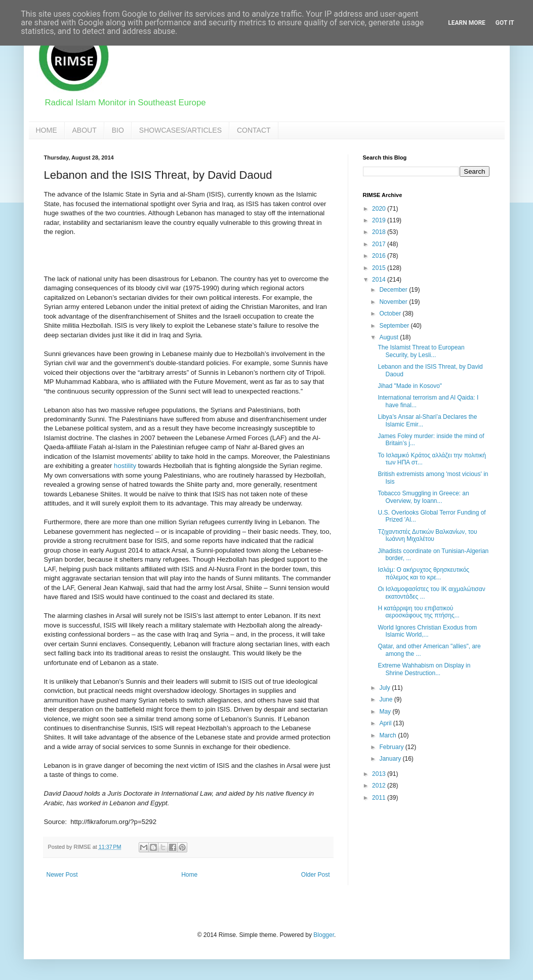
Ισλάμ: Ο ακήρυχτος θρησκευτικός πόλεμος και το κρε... (423, 573)
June (386, 699)
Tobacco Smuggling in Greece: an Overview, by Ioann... (423, 497)
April (386, 723)
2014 (380, 280)
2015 (380, 268)
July (385, 688)
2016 (380, 256)
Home (189, 875)
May (386, 712)
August (389, 337)
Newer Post (62, 875)
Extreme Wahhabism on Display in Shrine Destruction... (424, 669)
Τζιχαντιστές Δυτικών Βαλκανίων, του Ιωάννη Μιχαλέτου (427, 535)
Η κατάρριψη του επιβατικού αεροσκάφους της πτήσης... (418, 612)
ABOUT (85, 130)
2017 (380, 244)
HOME (47, 130)
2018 (380, 232)
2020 (380, 209)
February (392, 747)
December (394, 290)
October (391, 313)
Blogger (324, 935)
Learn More (467, 23)
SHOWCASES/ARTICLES (180, 130)
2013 (380, 774)
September (395, 326)
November (394, 302)
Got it (505, 23)
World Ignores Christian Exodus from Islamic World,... (427, 631)
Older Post (316, 875)
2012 (380, 786)
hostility (125, 466)
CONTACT (254, 130)
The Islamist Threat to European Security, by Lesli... (421, 351)
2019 (380, 220)
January (391, 759)
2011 (380, 798)
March (388, 735)
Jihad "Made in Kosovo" (410, 386)
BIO (118, 130)
